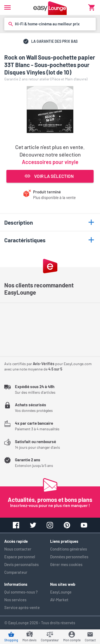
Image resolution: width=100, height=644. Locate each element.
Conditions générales (69, 549)
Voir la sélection (49, 176)
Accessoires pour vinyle (50, 162)
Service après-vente (22, 607)
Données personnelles (69, 557)
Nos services (15, 600)
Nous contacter (18, 549)
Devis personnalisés (21, 564)
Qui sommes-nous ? (21, 592)
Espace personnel (20, 557)
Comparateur (16, 572)
